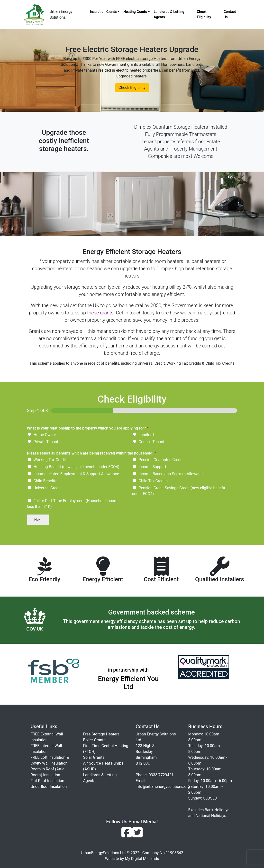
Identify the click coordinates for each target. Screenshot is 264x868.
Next (38, 520)
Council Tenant (152, 442)
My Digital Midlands (142, 859)
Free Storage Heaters (101, 734)
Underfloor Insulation (49, 787)
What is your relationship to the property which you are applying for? (88, 428)
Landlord (146, 435)
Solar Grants (94, 757)
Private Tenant (46, 442)
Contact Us (230, 14)
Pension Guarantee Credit (161, 460)
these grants (100, 313)
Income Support (153, 467)
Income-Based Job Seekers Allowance (172, 474)
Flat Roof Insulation (47, 781)
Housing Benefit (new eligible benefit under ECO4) (77, 467)
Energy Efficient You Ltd (128, 683)
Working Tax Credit (50, 460)
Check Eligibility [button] (132, 88)
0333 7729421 (161, 775)
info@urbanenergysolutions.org (163, 787)
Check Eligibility (204, 14)
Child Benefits (46, 481)
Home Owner (45, 435)
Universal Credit (47, 488)
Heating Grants (135, 12)
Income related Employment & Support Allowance (76, 474)
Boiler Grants (94, 740)
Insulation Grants (103, 12)
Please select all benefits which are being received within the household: (92, 453)
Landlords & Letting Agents (169, 14)
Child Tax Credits (153, 481)
